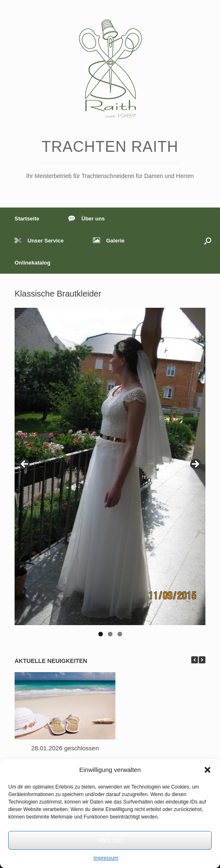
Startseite (27, 219)
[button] (207, 770)
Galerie (109, 241)
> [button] (195, 465)
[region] (110, 475)
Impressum (106, 858)
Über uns (86, 219)
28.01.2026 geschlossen (65, 748)
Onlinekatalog (32, 263)
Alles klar (110, 840)
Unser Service (39, 241)
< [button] (25, 465)
